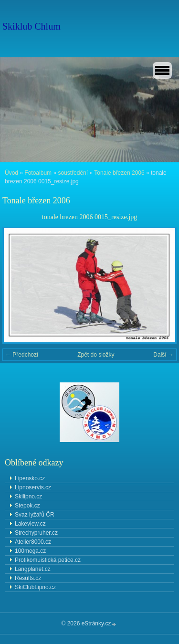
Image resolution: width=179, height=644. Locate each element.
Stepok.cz (27, 506)
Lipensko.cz (30, 478)
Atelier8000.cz (33, 542)
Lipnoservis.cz (33, 487)
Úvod (11, 173)
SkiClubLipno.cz (35, 587)
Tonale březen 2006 (119, 173)
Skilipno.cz (28, 496)
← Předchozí (22, 355)
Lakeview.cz (30, 524)
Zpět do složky (96, 355)
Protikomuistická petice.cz (48, 560)
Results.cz (28, 578)
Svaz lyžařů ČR (35, 515)
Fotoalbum (38, 173)
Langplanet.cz (33, 569)
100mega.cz (30, 551)
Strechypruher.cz (36, 533)
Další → (163, 355)
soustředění (73, 173)
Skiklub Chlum (32, 26)
